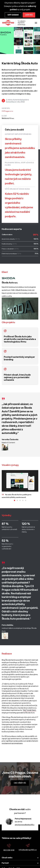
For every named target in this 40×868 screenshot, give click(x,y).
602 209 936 (19, 822)
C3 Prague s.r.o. (7, 111)
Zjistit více (29, 15)
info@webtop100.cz (28, 847)
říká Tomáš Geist (29, 710)
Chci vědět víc (20, 783)
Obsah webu (7, 858)
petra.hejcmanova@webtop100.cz (25, 825)
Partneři (5, 863)
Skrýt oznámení (13, 15)
